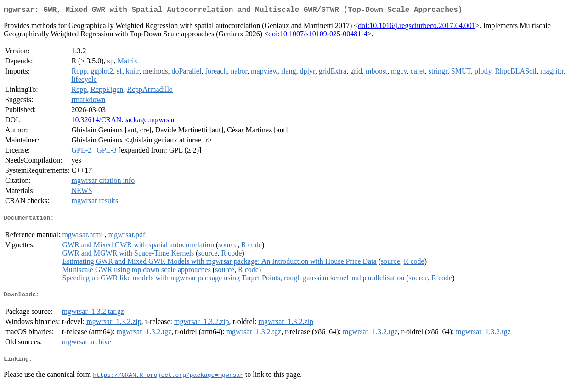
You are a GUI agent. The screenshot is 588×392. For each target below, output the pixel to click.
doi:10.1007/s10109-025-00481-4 (318, 36)
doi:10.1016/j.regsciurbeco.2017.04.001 (417, 27)
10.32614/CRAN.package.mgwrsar (123, 122)
